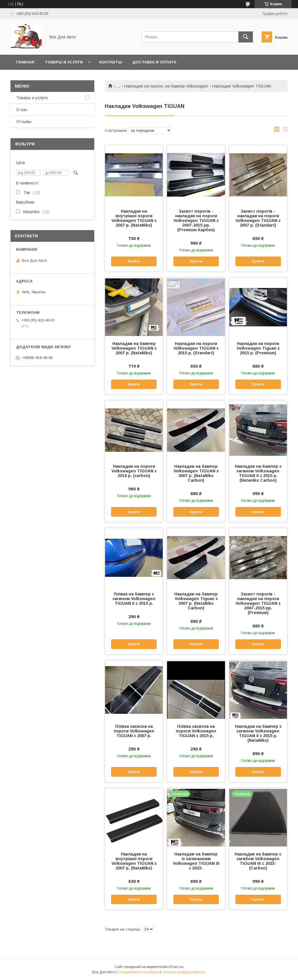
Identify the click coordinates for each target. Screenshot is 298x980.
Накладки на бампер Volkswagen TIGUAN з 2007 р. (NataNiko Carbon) (196, 473)
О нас (22, 110)
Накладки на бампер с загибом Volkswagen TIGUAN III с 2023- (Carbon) (258, 861)
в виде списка (285, 131)
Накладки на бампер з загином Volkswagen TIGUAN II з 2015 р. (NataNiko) (258, 733)
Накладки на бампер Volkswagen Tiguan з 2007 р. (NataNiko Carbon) (196, 601)
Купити (134, 261)
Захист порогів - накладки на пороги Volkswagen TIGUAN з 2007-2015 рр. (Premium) (258, 603)
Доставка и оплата (154, 62)
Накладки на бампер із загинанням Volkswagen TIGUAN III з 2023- (196, 861)
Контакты (111, 62)
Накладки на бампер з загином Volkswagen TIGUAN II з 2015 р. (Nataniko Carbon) (258, 473)
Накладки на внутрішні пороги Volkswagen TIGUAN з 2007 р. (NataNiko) (134, 218)
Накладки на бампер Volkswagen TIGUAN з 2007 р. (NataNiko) (134, 348)
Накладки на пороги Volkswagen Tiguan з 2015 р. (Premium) (258, 348)
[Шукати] (246, 37)
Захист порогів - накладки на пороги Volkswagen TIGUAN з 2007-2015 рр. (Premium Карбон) (196, 220)
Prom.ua (177, 967)
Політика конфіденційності (184, 972)
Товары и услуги (64, 62)
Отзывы (24, 122)
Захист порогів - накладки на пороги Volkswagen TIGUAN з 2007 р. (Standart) (258, 218)
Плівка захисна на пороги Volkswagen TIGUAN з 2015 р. (196, 731)
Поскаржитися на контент (138, 972)
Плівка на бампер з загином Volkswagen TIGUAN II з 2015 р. (134, 599)
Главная (25, 62)
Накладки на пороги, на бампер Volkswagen (166, 86)
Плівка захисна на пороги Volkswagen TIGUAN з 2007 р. (134, 731)
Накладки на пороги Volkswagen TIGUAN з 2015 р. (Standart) (196, 348)
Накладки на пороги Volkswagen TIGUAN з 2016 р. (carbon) (134, 471)
